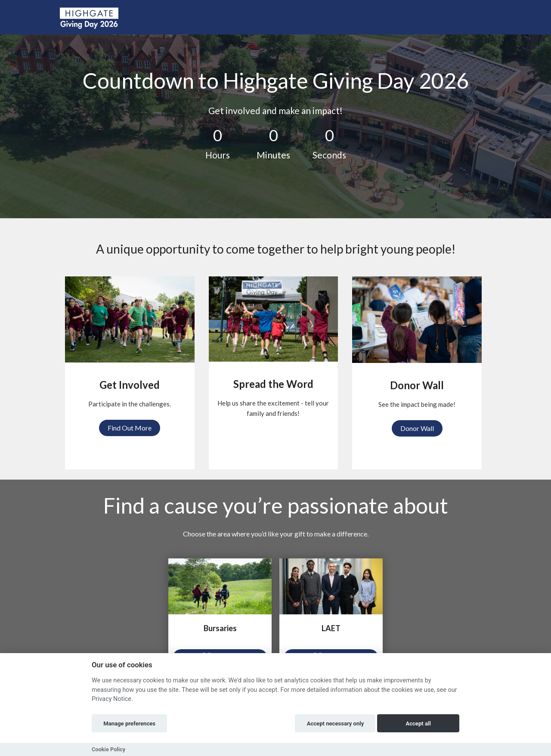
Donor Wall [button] (417, 428)
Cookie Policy (108, 749)
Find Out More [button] (130, 428)
